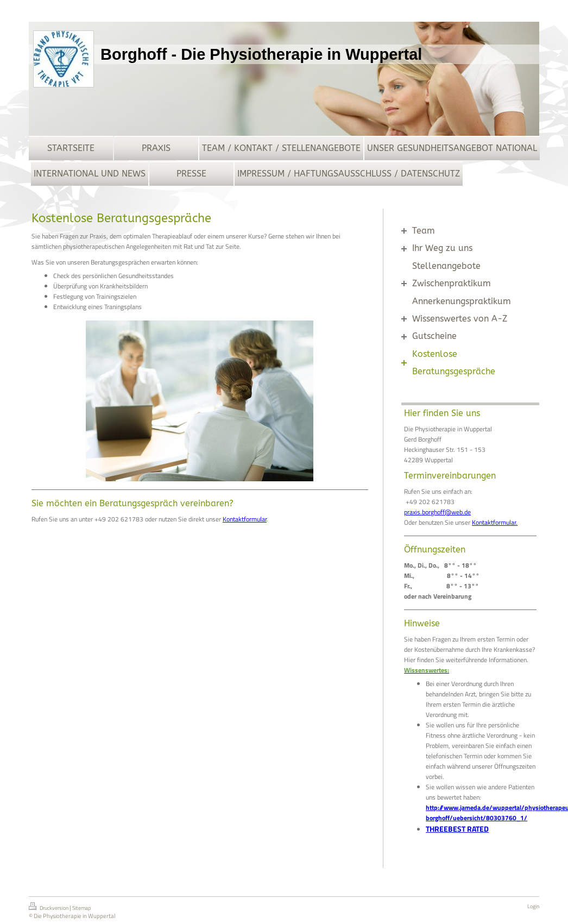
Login (533, 906)
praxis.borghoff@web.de (437, 512)
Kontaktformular (245, 519)
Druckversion (49, 907)
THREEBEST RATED (457, 829)
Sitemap (81, 908)
